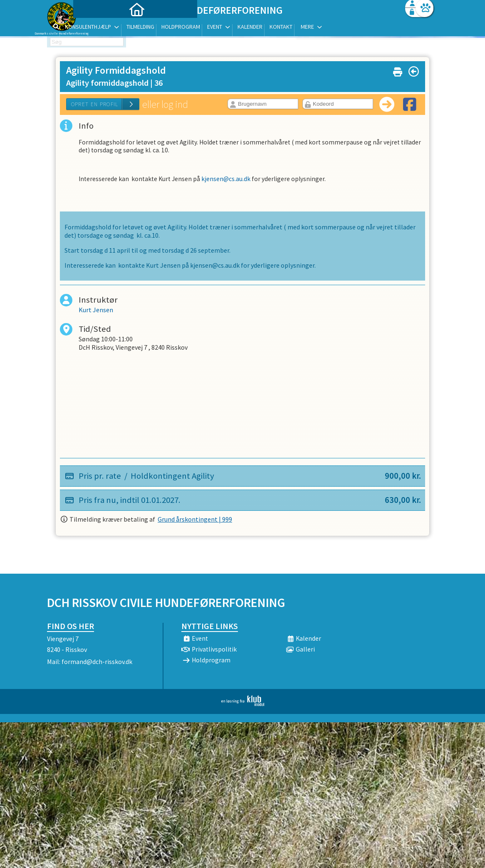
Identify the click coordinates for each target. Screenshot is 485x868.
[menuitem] (99, 28)
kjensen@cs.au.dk (229, 181)
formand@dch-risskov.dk (97, 662)
